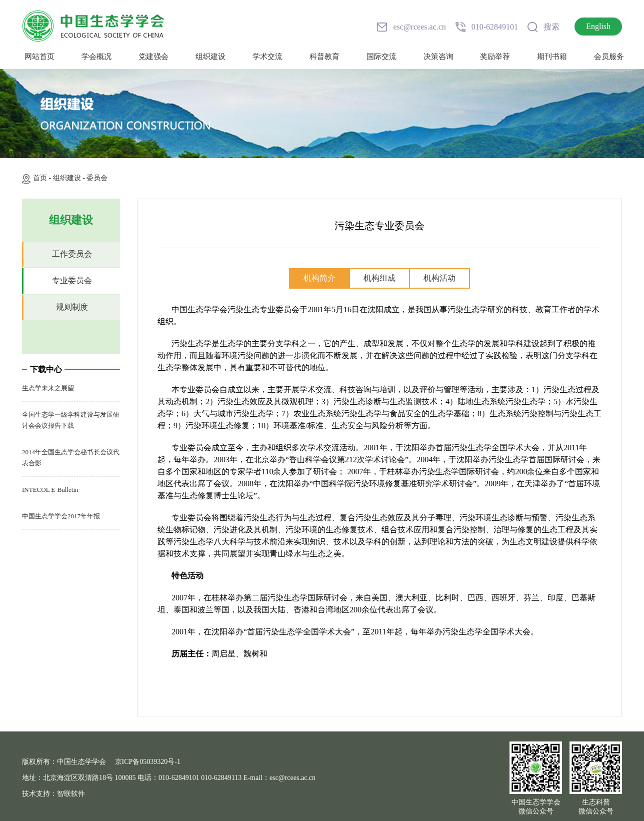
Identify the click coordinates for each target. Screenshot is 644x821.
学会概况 (96, 57)
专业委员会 (72, 280)
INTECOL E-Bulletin (50, 490)
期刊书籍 (552, 57)
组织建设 (210, 57)
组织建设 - (70, 178)
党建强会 (153, 57)
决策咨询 (438, 57)
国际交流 (381, 57)
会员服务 (609, 57)
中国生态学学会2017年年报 (61, 516)
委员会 (97, 178)
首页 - (43, 178)
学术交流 (267, 57)
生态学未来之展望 (48, 388)
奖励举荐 (495, 57)
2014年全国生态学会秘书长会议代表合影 (71, 458)
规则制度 (72, 307)
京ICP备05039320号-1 (148, 762)
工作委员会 (72, 254)
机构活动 (439, 278)
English (598, 26)
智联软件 (71, 794)
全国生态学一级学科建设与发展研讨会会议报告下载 (71, 420)
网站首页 (39, 57)
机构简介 (319, 278)
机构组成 (379, 278)
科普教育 (324, 57)
